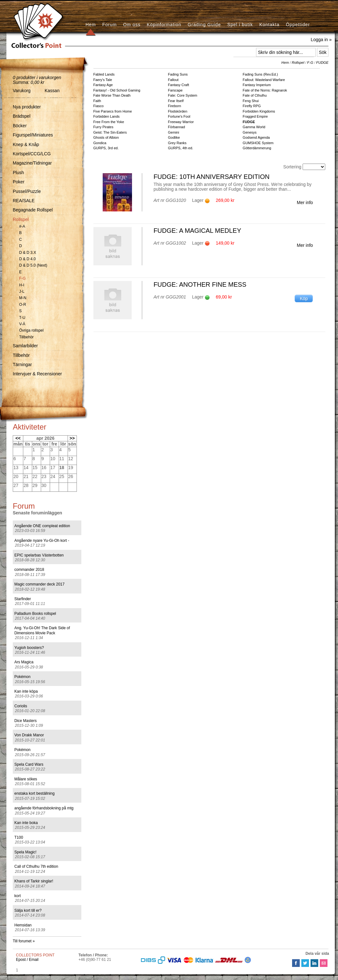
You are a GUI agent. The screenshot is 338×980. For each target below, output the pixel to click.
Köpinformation (164, 25)
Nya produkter (27, 107)
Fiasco (99, 106)
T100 (19, 837)
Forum (110, 25)
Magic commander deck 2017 (39, 584)
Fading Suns (178, 74)
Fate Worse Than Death (112, 95)
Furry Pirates (103, 127)
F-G (22, 278)
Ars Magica (24, 662)
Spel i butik (240, 25)
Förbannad (176, 127)
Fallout (173, 80)
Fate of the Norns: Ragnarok (265, 90)
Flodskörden (178, 111)
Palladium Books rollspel (35, 614)
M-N (23, 298)
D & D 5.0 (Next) (33, 265)
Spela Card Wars (29, 764)
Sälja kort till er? (28, 910)
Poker (19, 182)
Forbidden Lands (107, 116)
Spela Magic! (25, 852)
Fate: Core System (183, 95)
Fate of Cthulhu (255, 95)
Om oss (132, 25)
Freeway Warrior (181, 122)
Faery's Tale (103, 80)
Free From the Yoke (109, 122)
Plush (18, 173)
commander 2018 (29, 570)
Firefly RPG (252, 106)
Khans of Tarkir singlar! (34, 881)
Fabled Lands (104, 74)
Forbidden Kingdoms (259, 111)
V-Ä (22, 324)
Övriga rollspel (31, 330)
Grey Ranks (177, 143)
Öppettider (298, 25)
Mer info (305, 203)
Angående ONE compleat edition (42, 526)
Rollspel (21, 219)
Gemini (174, 132)
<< (18, 438)
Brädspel (22, 116)
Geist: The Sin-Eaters (110, 132)
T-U (22, 318)
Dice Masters (26, 721)
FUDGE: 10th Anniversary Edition (211, 177)
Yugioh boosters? (29, 648)
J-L (22, 291)
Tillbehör (26, 337)
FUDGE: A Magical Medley (197, 231)
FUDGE (323, 63)
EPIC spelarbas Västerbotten (39, 555)
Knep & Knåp (26, 144)
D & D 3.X (28, 253)
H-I (22, 285)
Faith (97, 101)
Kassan (52, 91)
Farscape (175, 90)
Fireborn (175, 106)
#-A (22, 226)
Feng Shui (251, 101)
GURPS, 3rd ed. (106, 148)
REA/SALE (24, 201)
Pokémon (22, 677)
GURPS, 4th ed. (181, 148)
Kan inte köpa (26, 691)
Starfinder (23, 599)
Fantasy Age (103, 85)
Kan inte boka (26, 823)
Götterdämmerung (257, 148)
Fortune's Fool (179, 116)
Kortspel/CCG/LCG (32, 154)
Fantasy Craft (179, 85)
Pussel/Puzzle (27, 191)
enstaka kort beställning (34, 793)
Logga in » (321, 40)
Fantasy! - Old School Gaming (117, 90)
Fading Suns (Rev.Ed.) (260, 74)
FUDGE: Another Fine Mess (200, 284)
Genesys (250, 132)
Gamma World (254, 127)
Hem (91, 25)
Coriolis (21, 706)
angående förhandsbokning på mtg (44, 808)
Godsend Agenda (256, 137)
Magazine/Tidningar (32, 163)
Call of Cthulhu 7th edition (36, 866)
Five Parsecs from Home (113, 111)
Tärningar (22, 365)
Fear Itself (176, 101)
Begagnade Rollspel (33, 210)
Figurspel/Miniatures (33, 135)
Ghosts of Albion (106, 137)
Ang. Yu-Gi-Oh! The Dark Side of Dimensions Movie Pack (42, 630)
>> (72, 438)
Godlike (174, 137)
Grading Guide (204, 25)
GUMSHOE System (258, 143)
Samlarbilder (25, 346)
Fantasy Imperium (257, 85)
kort (18, 896)
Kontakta (269, 25)
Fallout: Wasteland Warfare (264, 80)
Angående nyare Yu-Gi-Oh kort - (42, 541)
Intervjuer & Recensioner (37, 374)
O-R (23, 305)
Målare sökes (26, 779)
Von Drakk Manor (29, 735)
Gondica (100, 143)
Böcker (20, 126)
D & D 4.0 (27, 259)
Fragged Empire (255, 116)
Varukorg (22, 91)
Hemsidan (23, 925)
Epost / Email (27, 960)
